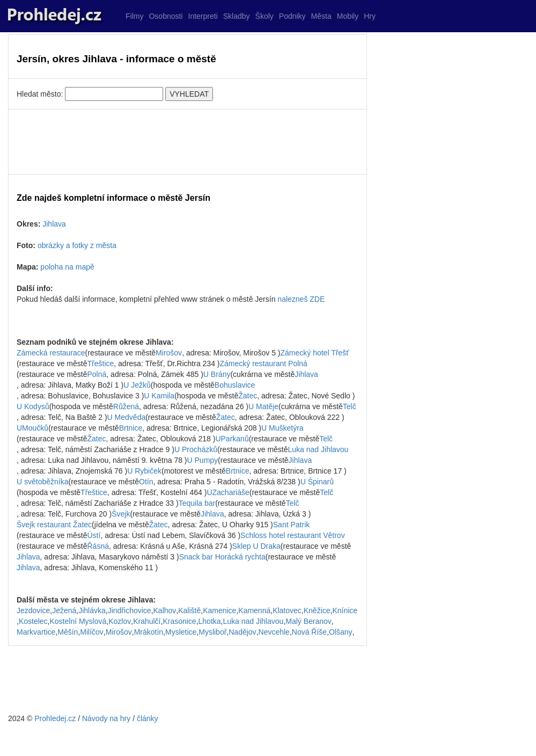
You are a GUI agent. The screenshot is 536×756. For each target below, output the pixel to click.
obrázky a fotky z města (77, 245)
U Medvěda (127, 417)
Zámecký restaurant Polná (263, 364)
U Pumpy (203, 460)
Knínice (345, 610)
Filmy (134, 16)
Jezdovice (33, 610)
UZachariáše (228, 492)
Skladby (237, 16)
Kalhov (165, 610)
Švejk (121, 514)
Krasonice (179, 621)
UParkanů (232, 439)
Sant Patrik (291, 525)
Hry (370, 16)
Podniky (292, 16)
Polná (97, 374)
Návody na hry (106, 718)
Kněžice (317, 610)
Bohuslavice (235, 385)
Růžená (126, 406)
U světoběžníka (43, 482)
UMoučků (32, 428)
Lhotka (210, 621)
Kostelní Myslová (78, 621)
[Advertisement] (188, 142)
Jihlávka (92, 610)
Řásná (98, 546)
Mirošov (169, 353)
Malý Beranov (309, 621)
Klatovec (287, 610)
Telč (350, 406)
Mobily (348, 16)
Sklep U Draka (256, 546)
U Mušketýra (282, 428)
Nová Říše (309, 632)
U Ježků (137, 385)
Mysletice (181, 632)
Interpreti (203, 16)
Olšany (341, 632)
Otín (146, 482)
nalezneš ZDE (301, 299)
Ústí (94, 535)
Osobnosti (166, 16)
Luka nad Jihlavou (318, 449)
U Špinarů (317, 482)
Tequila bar (197, 503)
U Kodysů (33, 406)
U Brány (217, 374)
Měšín (68, 632)
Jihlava (54, 224)
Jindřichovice (130, 610)
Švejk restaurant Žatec (54, 525)
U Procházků (196, 449)
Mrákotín (149, 632)
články (148, 718)
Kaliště (189, 610)
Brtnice (131, 428)
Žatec (248, 396)
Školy (265, 16)
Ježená (64, 610)
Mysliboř (212, 632)
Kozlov (120, 621)
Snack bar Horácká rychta (222, 557)
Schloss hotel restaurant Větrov (293, 535)
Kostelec (33, 621)
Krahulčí (147, 621)
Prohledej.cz (55, 718)
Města (321, 16)
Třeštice (101, 364)
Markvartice (36, 632)
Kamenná (254, 610)
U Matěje (263, 406)
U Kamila (159, 396)
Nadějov (242, 632)
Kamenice (219, 610)
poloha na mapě (67, 267)
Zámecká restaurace (51, 353)
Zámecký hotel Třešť (314, 353)
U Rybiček (144, 471)
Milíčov (92, 632)
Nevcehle (274, 632)
